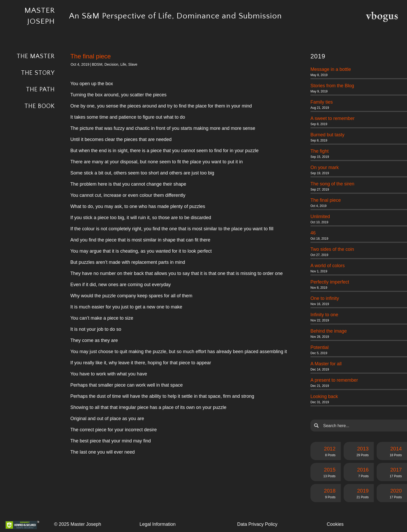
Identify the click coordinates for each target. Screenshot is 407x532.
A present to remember (334, 380)
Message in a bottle (331, 69)
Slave (133, 64)
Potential (320, 347)
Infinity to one (324, 315)
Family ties (322, 102)
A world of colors (328, 266)
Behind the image (329, 331)
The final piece (326, 200)
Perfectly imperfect (330, 282)
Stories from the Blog (332, 86)
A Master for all (326, 364)
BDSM (97, 64)
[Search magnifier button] (316, 426)
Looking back (324, 396)
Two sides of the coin (332, 249)
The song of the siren (332, 184)
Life (123, 64)
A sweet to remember (333, 118)
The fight (320, 151)
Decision (111, 64)
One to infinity (325, 298)
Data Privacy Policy (257, 524)
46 (313, 233)
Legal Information (157, 524)
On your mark (325, 167)
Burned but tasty (327, 135)
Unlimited (320, 217)
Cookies (335, 524)
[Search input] (363, 426)
